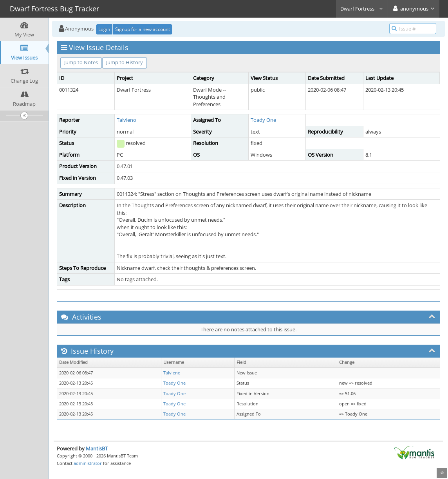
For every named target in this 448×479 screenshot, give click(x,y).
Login (104, 29)
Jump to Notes (81, 62)
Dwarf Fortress (362, 9)
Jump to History (125, 62)
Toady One (263, 120)
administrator (88, 463)
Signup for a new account (143, 29)
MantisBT (97, 448)
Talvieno (126, 120)
